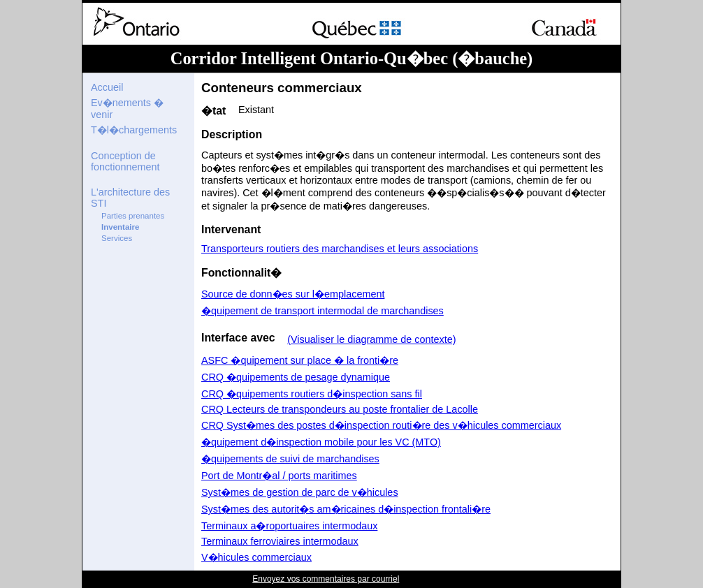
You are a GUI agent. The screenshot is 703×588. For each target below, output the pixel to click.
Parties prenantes (133, 216)
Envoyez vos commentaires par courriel (326, 579)
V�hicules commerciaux (256, 557)
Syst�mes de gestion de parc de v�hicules (300, 492)
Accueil (107, 87)
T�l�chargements (134, 130)
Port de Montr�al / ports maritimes (279, 476)
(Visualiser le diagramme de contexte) (371, 339)
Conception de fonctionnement (125, 161)
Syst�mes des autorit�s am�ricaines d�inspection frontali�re (346, 509)
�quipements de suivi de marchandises (290, 459)
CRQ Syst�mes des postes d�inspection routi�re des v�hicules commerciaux (381, 425)
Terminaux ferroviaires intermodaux (280, 541)
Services (117, 238)
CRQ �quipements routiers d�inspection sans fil (312, 394)
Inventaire (120, 227)
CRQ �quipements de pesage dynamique (296, 377)
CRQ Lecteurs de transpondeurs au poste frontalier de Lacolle (340, 409)
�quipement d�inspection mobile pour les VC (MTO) (321, 442)
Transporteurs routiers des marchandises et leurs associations (340, 249)
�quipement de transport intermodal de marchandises (322, 311)
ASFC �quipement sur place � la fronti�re (300, 360)
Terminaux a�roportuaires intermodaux (289, 526)
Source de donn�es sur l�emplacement (293, 294)
